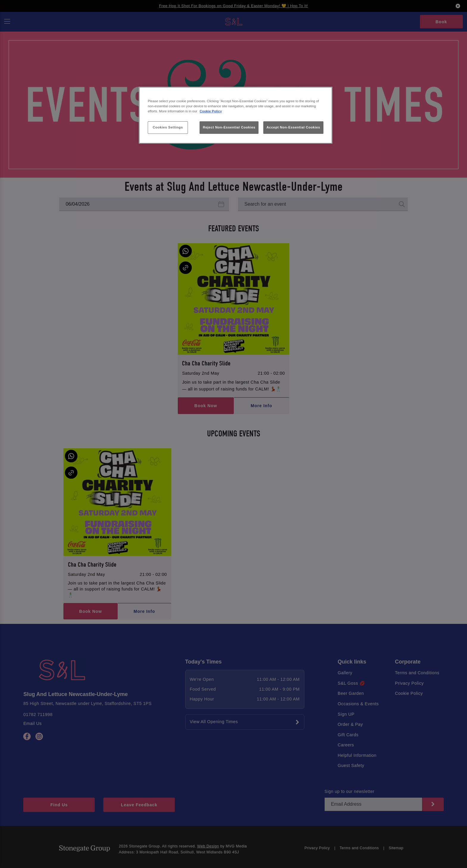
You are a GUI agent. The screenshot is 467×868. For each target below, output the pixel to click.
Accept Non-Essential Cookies (293, 127)
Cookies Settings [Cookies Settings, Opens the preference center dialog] (168, 127)
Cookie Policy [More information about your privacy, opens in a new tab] (211, 111)
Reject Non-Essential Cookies (229, 127)
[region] (236, 115)
